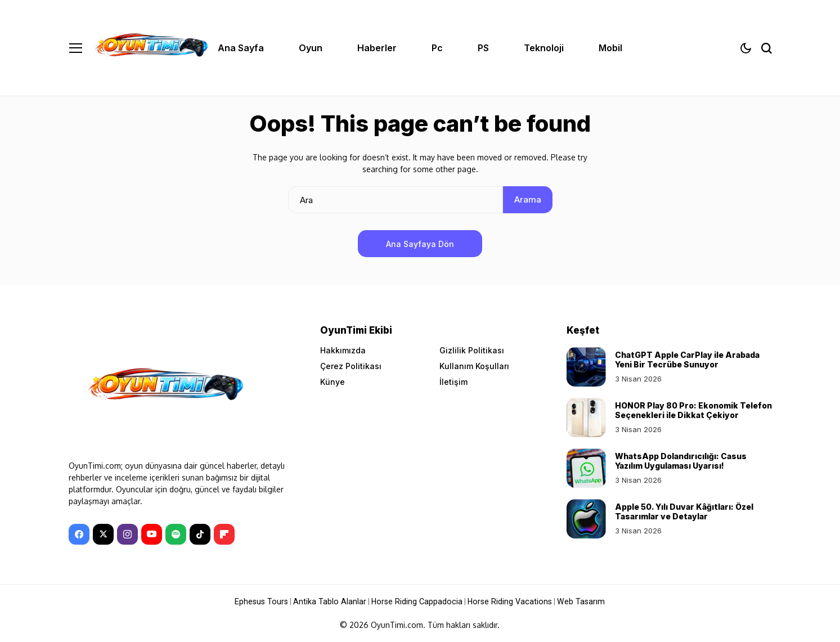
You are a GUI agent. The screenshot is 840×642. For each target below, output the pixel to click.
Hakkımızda (343, 350)
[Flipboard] (224, 534)
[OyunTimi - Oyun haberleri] (150, 48)
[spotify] (176, 534)
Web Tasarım (577, 601)
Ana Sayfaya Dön (420, 244)
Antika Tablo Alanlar (333, 601)
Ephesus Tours (266, 601)
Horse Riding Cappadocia (418, 601)
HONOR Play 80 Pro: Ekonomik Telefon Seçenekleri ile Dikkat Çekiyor (693, 410)
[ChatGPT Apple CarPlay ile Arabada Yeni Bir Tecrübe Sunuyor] (586, 367)
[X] (103, 534)
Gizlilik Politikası (472, 350)
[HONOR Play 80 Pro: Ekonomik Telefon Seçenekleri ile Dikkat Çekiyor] (586, 417)
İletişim (453, 382)
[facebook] (79, 534)
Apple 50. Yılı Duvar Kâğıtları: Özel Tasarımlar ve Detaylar (684, 511)
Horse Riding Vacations (508, 601)
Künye (333, 382)
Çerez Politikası (351, 366)
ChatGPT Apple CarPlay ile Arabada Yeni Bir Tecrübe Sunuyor (687, 360)
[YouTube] (152, 534)
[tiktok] (200, 534)
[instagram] (127, 534)
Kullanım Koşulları (474, 366)
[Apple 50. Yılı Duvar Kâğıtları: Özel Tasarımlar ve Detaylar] (586, 519)
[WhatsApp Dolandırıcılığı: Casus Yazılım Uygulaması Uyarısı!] (586, 468)
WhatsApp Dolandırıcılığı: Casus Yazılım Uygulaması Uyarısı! (681, 461)
